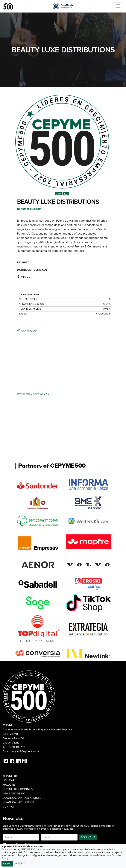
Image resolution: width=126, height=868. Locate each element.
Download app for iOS (18, 802)
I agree (7, 864)
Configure (19, 863)
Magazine (9, 785)
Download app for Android (22, 798)
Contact (9, 807)
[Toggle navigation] (118, 6)
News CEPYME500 (14, 794)
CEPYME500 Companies (18, 789)
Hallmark (9, 781)
